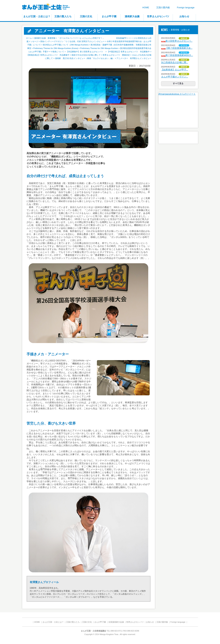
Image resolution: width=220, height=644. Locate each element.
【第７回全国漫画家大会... (179, 48)
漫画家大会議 (132, 16)
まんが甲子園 (109, 16)
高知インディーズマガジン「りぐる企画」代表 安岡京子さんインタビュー (72, 41)
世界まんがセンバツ (158, 16)
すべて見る (178, 83)
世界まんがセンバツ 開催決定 (116, 55)
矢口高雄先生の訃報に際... (175, 62)
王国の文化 (86, 16)
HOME (146, 7)
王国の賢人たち (63, 16)
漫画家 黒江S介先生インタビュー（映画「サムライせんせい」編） (85, 58)
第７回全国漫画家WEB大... (179, 55)
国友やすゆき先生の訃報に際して (86, 55)
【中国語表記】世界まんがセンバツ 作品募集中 (128, 52)
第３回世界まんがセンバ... (179, 41)
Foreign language (186, 7)
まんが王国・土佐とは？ (37, 16)
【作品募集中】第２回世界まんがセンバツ (86, 52)
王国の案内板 (163, 7)
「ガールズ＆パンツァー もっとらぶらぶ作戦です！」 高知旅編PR (92, 38)
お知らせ (184, 16)
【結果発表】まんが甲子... (175, 70)
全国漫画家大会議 (116, 622)
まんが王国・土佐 (49, 7)
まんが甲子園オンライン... (175, 77)
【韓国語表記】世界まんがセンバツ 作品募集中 (48, 55)
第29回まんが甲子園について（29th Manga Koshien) (66, 45)
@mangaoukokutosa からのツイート (177, 94)
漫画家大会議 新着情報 (45, 38)
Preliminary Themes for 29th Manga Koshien (99, 48)
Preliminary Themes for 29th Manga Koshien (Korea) (56, 48)
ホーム (29, 38)
